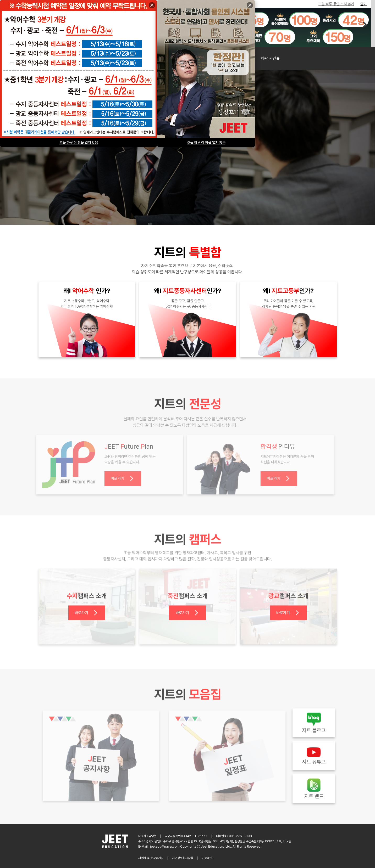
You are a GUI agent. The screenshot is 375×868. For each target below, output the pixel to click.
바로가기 (120, 478)
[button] (364, 25)
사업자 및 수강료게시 (151, 858)
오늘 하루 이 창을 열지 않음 (206, 143)
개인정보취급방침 (183, 858)
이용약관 (207, 858)
